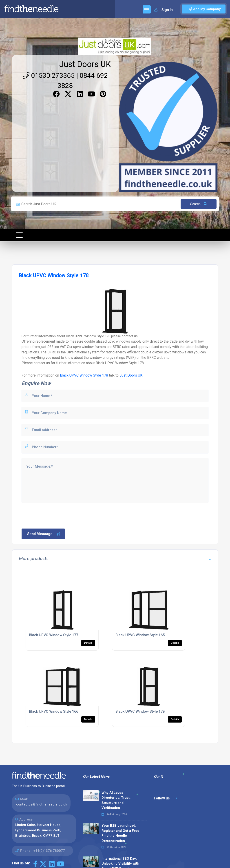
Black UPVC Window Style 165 (140, 635)
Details (88, 643)
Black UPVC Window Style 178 (84, 375)
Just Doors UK (85, 64)
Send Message (44, 534)
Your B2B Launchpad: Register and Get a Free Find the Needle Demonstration (120, 833)
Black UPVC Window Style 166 (54, 711)
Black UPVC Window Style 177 (54, 635)
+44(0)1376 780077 (49, 851)
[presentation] (55, 515)
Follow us (165, 798)
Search (199, 204)
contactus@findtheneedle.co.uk (42, 804)
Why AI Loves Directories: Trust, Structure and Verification (116, 800)
